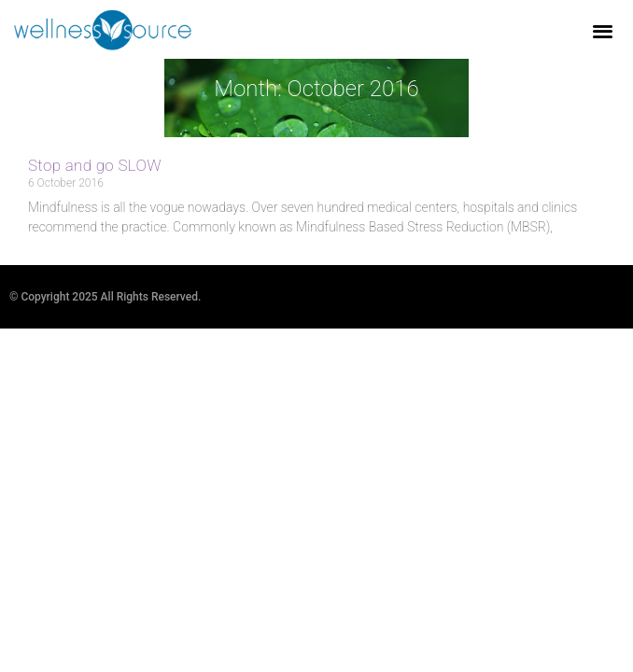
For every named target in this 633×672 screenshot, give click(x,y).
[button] (604, 30)
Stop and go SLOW (95, 165)
